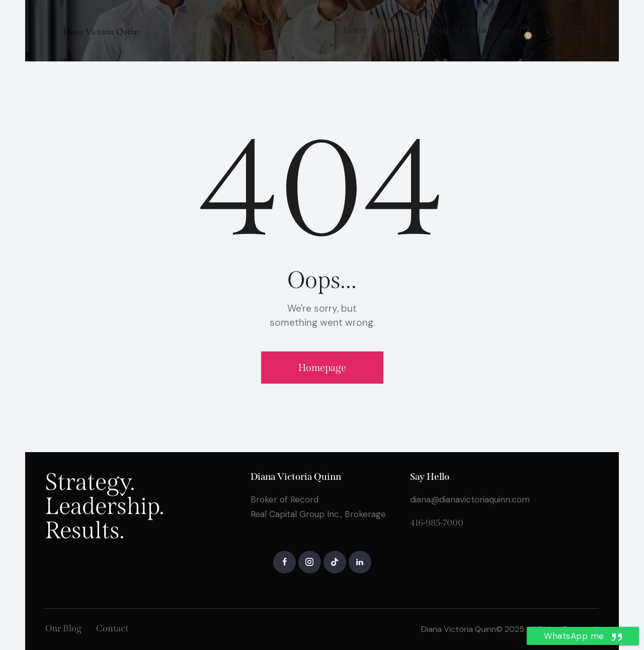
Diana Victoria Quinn (459, 629)
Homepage (322, 368)
